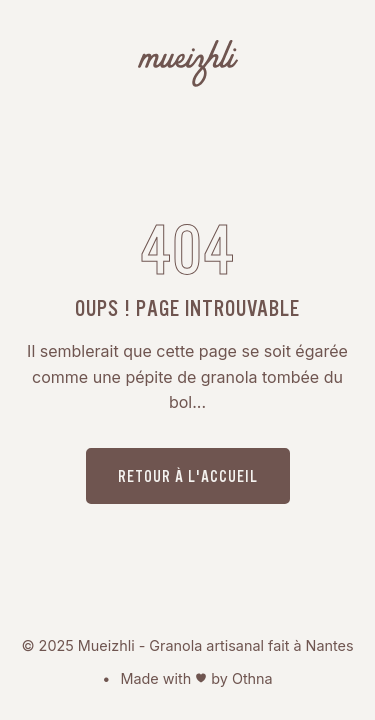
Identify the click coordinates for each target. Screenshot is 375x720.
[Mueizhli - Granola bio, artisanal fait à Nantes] (188, 67)
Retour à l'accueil (188, 476)
